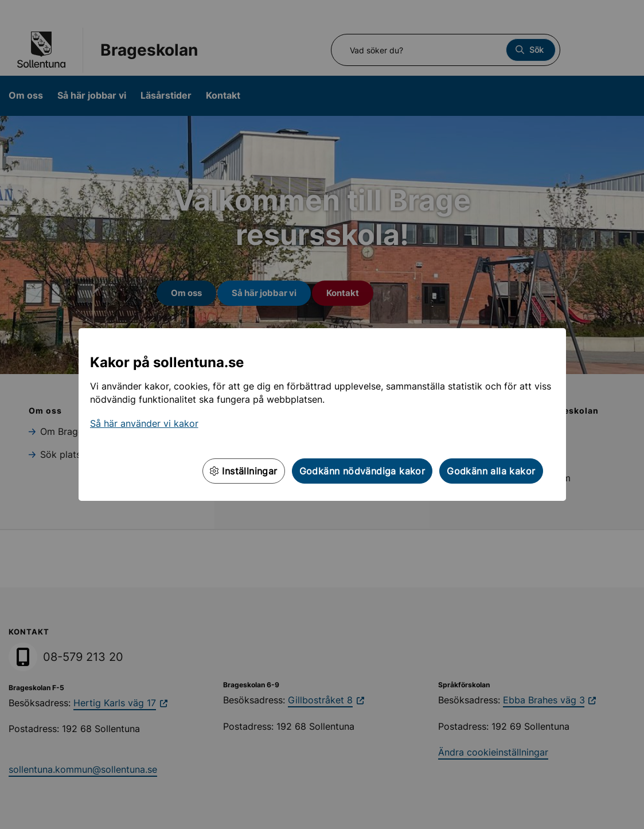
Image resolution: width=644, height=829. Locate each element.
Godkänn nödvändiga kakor (362, 471)
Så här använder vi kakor (144, 423)
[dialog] (322, 414)
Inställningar (244, 471)
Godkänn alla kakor (491, 471)
